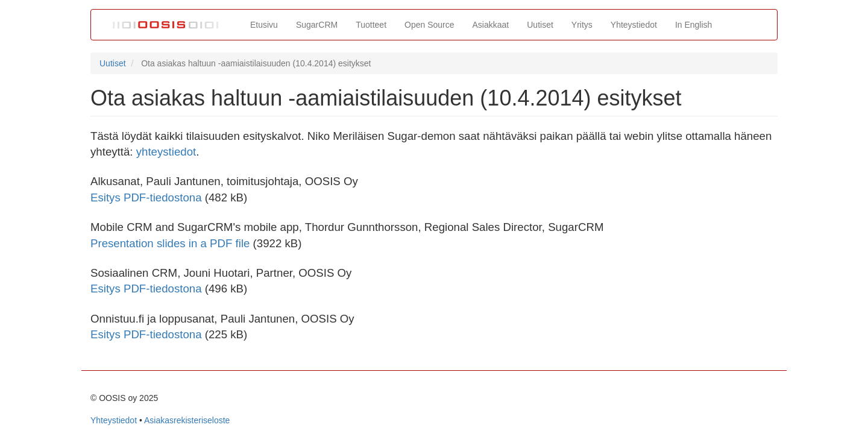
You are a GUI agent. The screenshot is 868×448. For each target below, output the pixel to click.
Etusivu (264, 25)
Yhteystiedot (634, 25)
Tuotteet (371, 25)
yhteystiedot (166, 152)
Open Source (429, 25)
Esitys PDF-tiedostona (146, 197)
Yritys (582, 25)
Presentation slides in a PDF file (170, 243)
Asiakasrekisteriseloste (187, 420)
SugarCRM (317, 25)
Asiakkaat (491, 25)
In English (693, 25)
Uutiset (540, 25)
